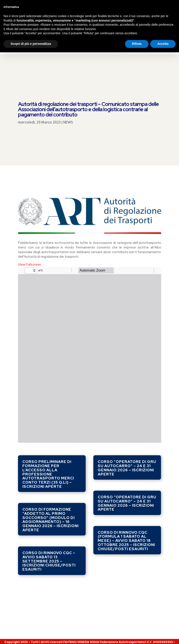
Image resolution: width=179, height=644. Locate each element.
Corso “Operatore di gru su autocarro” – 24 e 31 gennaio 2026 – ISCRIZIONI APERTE (127, 436)
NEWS (68, 91)
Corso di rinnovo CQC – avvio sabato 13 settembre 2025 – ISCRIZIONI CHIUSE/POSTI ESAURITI (49, 529)
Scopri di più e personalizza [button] (31, 635)
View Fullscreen (30, 233)
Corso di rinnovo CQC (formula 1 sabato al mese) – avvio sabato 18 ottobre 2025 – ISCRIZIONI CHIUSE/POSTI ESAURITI (126, 509)
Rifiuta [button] (137, 635)
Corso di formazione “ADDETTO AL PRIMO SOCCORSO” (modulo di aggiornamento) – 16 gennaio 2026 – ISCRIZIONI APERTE (51, 488)
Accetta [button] (163, 635)
